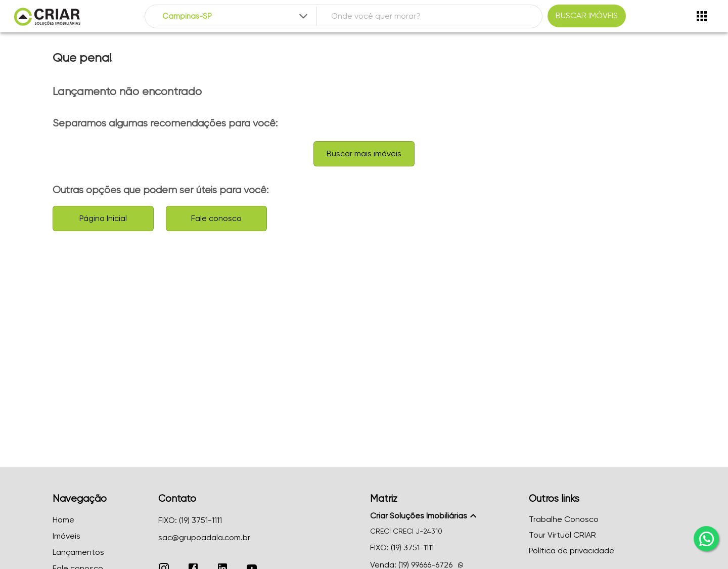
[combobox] (236, 16)
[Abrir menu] (702, 16)
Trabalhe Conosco (564, 519)
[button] (443, 516)
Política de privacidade (572, 551)
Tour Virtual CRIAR (562, 535)
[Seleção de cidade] (236, 16)
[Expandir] (303, 16)
